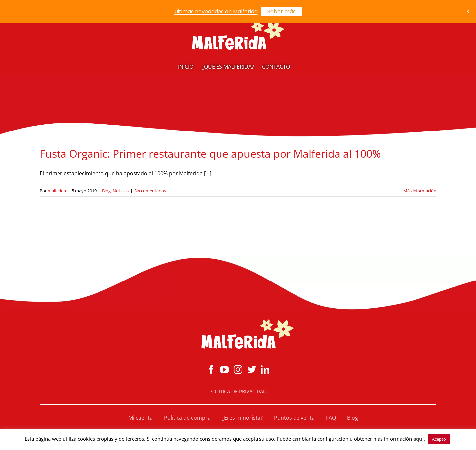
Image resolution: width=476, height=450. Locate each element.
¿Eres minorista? (242, 418)
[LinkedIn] (265, 369)
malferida (57, 191)
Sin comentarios (150, 191)
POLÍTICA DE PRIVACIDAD (238, 391)
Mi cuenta (140, 418)
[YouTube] (224, 369)
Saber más (281, 11)
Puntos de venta (294, 418)
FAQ (331, 418)
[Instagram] (238, 369)
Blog (106, 191)
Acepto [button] (439, 439)
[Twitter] (252, 369)
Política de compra (187, 418)
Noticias (121, 191)
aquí (418, 439)
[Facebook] (211, 369)
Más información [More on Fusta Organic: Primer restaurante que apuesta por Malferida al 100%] (420, 191)
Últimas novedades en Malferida (216, 11)
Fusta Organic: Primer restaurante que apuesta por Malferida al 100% (210, 153)
